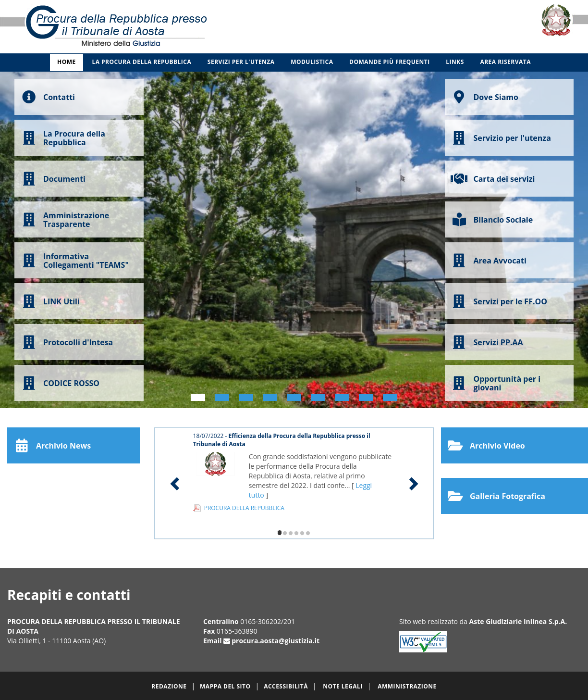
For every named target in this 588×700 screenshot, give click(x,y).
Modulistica (312, 62)
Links (455, 62)
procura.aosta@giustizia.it (276, 641)
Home (67, 62)
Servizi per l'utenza (241, 62)
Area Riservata (505, 62)
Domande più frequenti (390, 62)
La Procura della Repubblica (141, 62)
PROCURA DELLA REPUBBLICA (244, 508)
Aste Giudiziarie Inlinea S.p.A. (518, 621)
